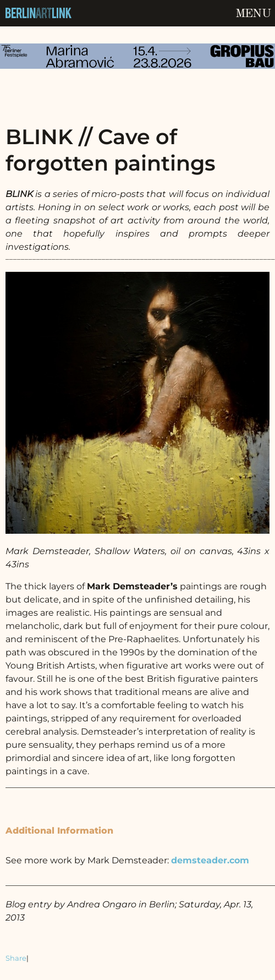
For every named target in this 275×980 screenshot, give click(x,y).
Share (16, 958)
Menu (253, 14)
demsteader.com (210, 860)
